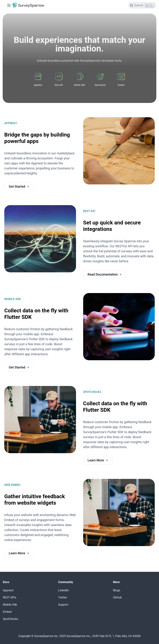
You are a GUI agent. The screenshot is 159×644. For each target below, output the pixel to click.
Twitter (63, 597)
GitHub (117, 597)
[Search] (142, 5)
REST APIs (10, 597)
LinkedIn (63, 590)
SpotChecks (10, 619)
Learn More (98, 460)
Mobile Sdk (10, 605)
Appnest (8, 590)
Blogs (117, 590)
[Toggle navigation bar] (9, 5)
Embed (7, 612)
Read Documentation (105, 274)
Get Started (19, 186)
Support (63, 605)
